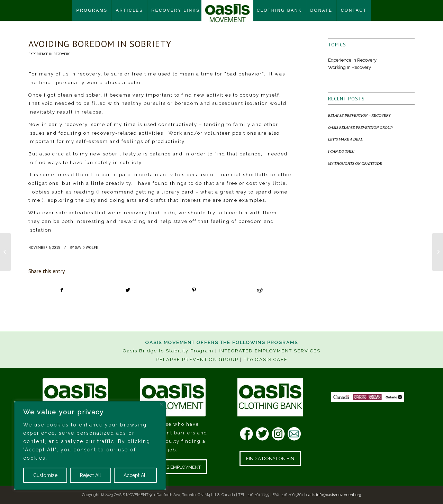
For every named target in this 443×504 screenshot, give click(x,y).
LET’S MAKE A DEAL (346, 139)
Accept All (135, 475)
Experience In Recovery (49, 54)
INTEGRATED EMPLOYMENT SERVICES (270, 351)
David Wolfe (86, 247)
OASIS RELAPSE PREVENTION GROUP (360, 127)
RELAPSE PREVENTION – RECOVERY (359, 115)
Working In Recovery (350, 67)
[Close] (161, 404)
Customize (45, 475)
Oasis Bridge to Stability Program (168, 351)
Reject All (91, 475)
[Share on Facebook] (62, 290)
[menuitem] (92, 10)
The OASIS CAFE (266, 359)
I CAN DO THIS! (341, 151)
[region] (90, 445)
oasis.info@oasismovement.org (334, 495)
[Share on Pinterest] (194, 290)
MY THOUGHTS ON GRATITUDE (355, 163)
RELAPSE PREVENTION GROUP (197, 359)
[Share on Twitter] (128, 290)
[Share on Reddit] (260, 290)
